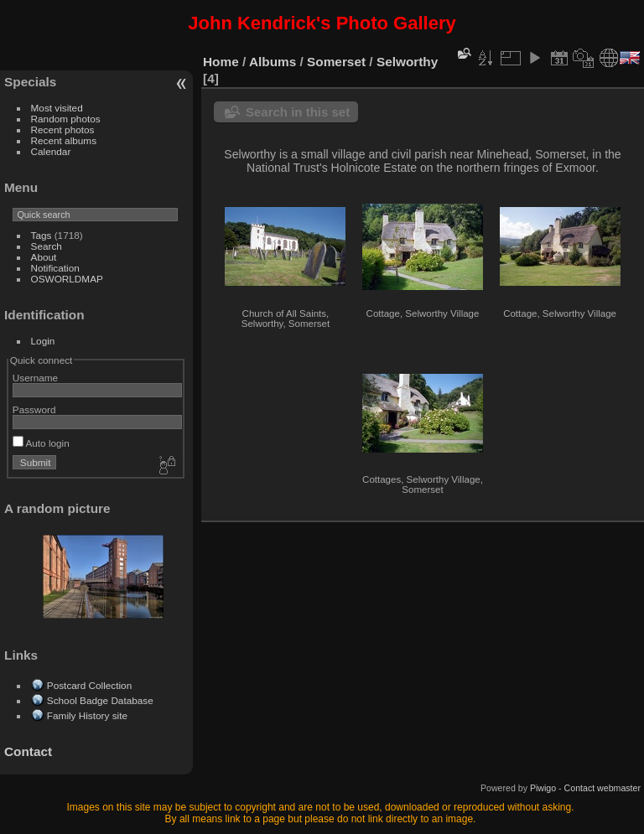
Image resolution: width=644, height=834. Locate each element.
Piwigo (543, 788)
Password (34, 409)
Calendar (51, 151)
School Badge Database (100, 700)
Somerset (336, 62)
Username (35, 378)
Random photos (66, 119)
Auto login (41, 443)
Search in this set (298, 112)
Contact (28, 751)
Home (221, 62)
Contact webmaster (602, 788)
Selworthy (407, 62)
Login (43, 341)
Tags (42, 235)
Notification (55, 268)
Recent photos (63, 130)
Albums (273, 62)
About (44, 257)
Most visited (57, 108)
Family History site (87, 715)
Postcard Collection (89, 685)
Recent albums (64, 140)
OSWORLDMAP (67, 279)
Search (47, 246)
